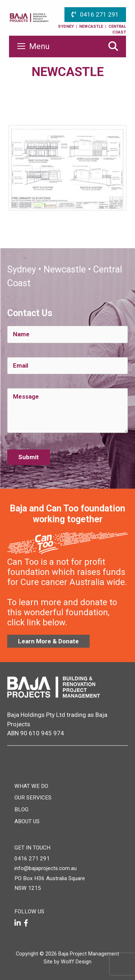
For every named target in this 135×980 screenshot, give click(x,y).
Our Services (33, 798)
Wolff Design (76, 962)
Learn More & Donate (48, 641)
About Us (27, 821)
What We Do (31, 786)
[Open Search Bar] (113, 46)
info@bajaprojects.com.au (46, 868)
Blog (21, 810)
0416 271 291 (99, 14)
